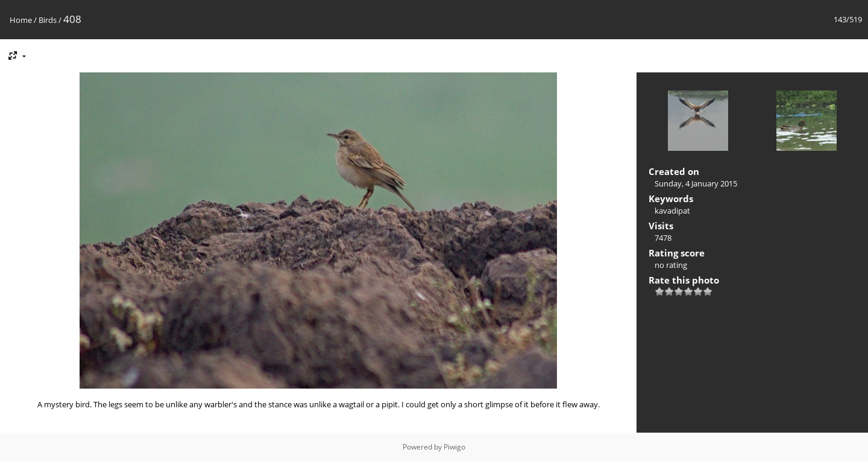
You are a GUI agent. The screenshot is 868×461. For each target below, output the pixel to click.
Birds (48, 20)
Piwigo (454, 447)
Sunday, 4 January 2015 (696, 183)
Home (21, 20)
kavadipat (672, 211)
